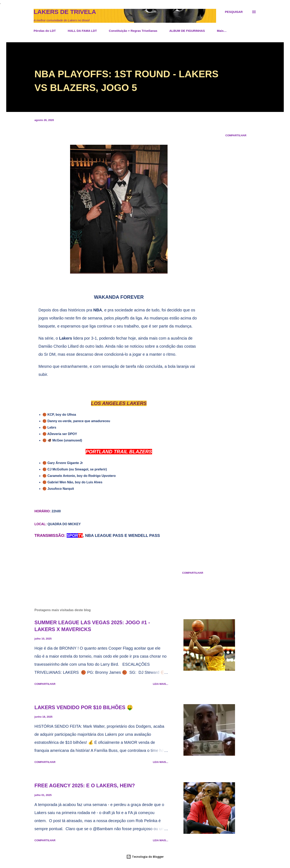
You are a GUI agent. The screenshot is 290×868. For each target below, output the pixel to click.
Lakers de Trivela (65, 12)
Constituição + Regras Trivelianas (133, 31)
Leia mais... (161, 684)
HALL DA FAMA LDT (82, 31)
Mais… (222, 31)
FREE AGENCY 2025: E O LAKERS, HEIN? (85, 785)
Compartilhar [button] (236, 135)
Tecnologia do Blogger (145, 857)
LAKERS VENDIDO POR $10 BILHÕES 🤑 (84, 707)
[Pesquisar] (234, 12)
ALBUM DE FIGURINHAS (187, 31)
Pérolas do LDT (45, 31)
